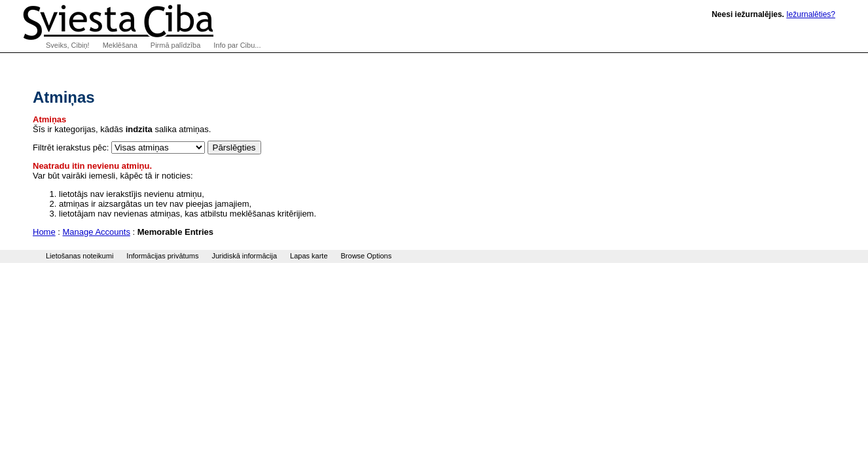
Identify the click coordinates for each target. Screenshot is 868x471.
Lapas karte (309, 256)
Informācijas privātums (162, 256)
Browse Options (367, 256)
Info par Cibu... (237, 45)
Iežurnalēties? (811, 14)
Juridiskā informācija (244, 256)
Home (44, 232)
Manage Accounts (97, 232)
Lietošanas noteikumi (80, 256)
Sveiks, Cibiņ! (68, 45)
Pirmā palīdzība (175, 45)
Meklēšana (120, 45)
